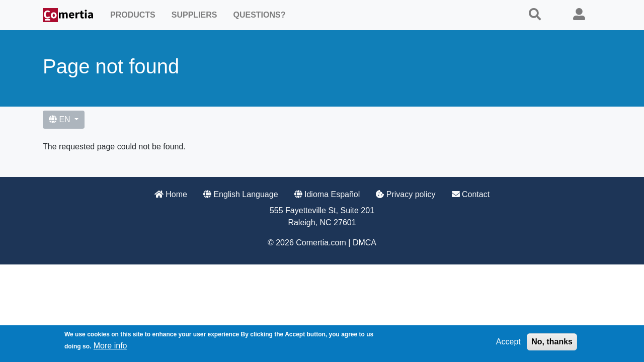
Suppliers (194, 15)
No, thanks (552, 344)
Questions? (259, 15)
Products (133, 15)
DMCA (365, 243)
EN (61, 119)
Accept (508, 344)
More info (110, 348)
